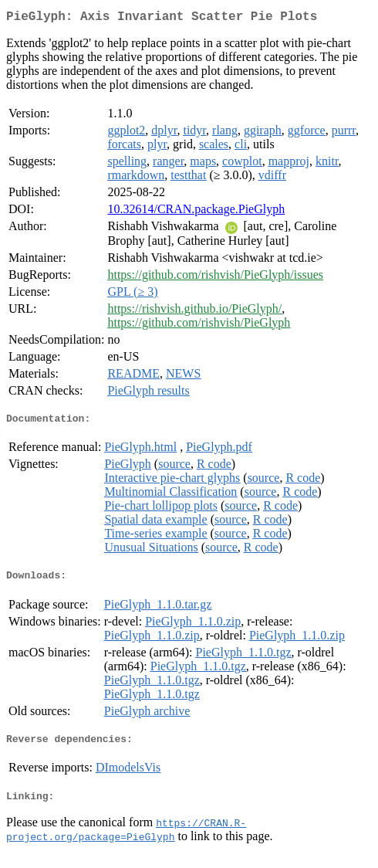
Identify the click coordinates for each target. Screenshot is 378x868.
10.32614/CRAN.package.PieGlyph (196, 212)
